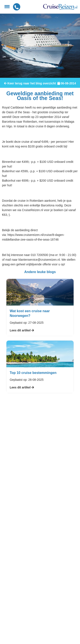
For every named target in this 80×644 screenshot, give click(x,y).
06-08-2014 (67, 83)
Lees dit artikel (22, 330)
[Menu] (7, 7)
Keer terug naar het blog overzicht (30, 83)
